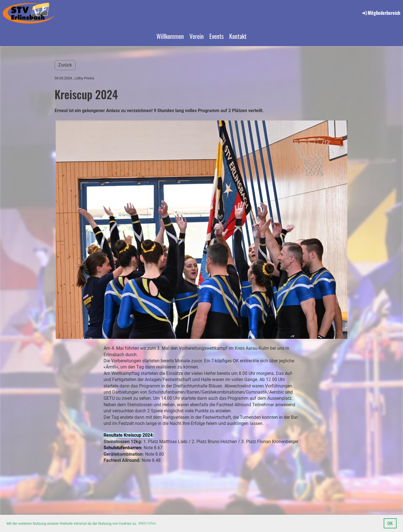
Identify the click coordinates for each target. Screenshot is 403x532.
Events (216, 36)
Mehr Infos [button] (147, 523)
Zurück (65, 65)
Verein (197, 36)
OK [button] (390, 523)
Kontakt (238, 36)
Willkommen (170, 36)
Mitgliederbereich (381, 13)
